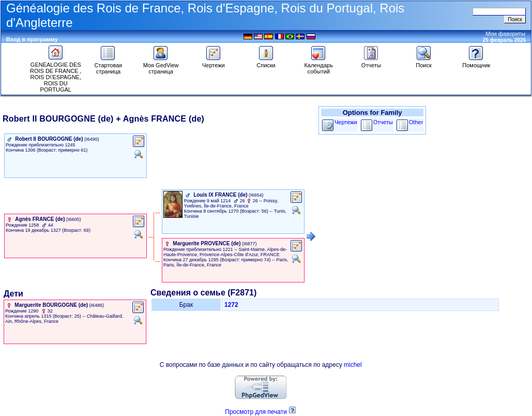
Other (416, 122)
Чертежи (214, 63)
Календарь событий (318, 66)
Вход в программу (32, 39)
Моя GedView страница (161, 66)
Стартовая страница (109, 66)
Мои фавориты (505, 34)
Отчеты (371, 63)
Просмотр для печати (256, 412)
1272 (231, 305)
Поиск (424, 63)
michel (353, 365)
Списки (266, 63)
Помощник (476, 63)
